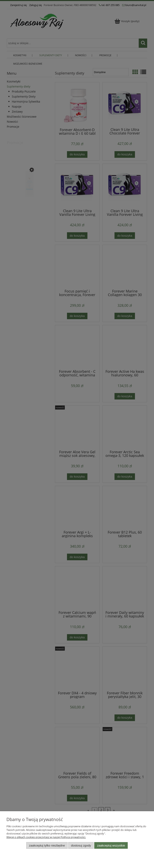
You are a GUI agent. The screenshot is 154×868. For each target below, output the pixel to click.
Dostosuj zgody (81, 845)
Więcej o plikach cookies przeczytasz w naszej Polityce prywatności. (46, 837)
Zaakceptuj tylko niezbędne (47, 845)
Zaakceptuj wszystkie (111, 845)
